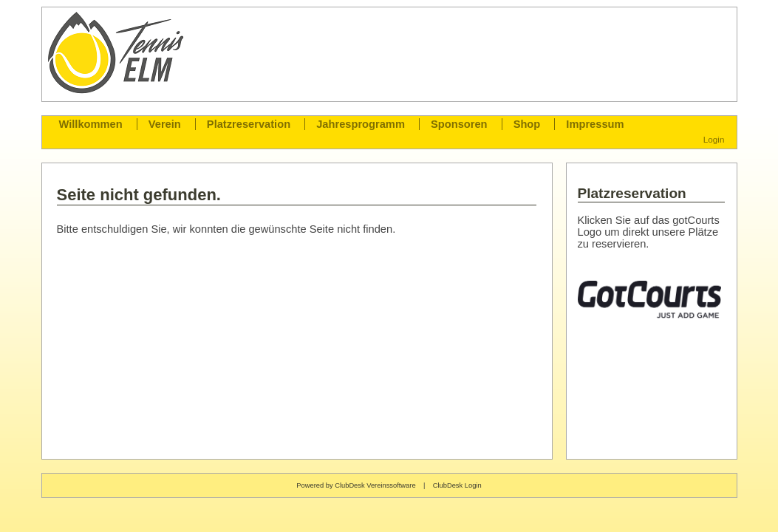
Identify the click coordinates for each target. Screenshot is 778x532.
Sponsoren (459, 124)
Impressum (595, 124)
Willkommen (91, 124)
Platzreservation (249, 124)
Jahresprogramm (361, 124)
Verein (165, 124)
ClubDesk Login (457, 485)
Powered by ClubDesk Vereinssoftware (356, 485)
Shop (527, 124)
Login (714, 139)
